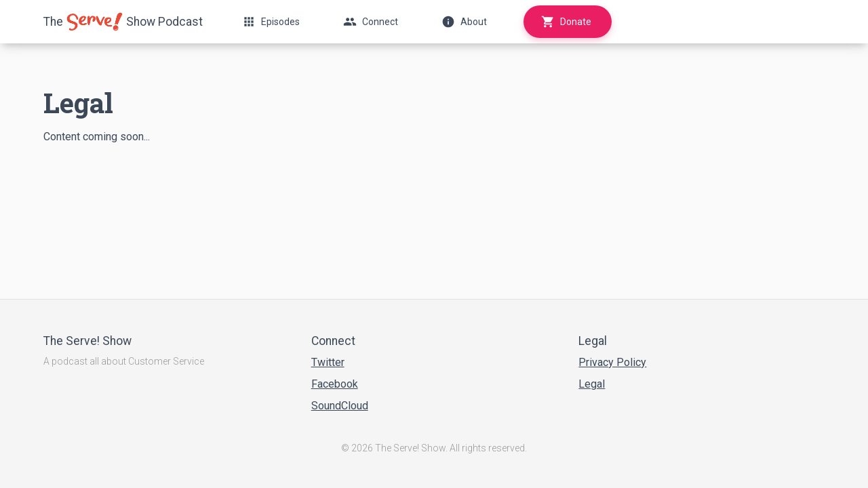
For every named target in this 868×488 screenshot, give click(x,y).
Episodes (271, 22)
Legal (592, 384)
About (464, 22)
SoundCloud (340, 406)
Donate (566, 22)
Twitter (328, 362)
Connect (371, 22)
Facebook (335, 384)
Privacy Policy (612, 362)
